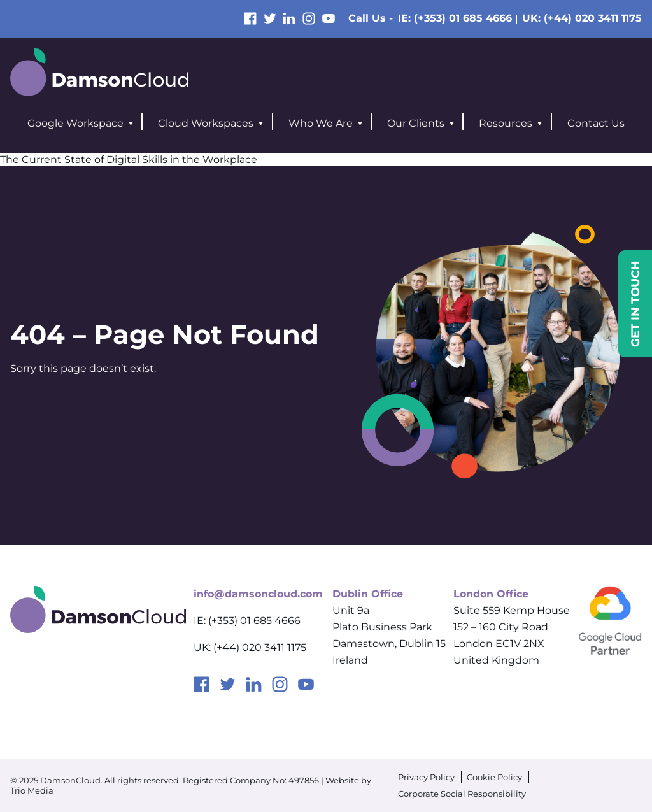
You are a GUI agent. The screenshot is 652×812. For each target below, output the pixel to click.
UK (582, 18)
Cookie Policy (494, 777)
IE (455, 18)
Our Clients (416, 123)
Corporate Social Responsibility (462, 794)
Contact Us (596, 123)
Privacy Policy (426, 777)
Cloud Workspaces (206, 123)
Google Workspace (75, 123)
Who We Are (321, 123)
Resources (506, 123)
